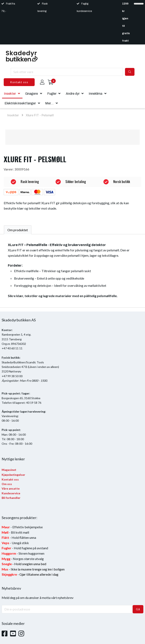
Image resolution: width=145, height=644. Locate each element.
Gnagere (32, 94)
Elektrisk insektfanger (20, 103)
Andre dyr (73, 94)
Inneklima (95, 94)
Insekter (10, 94)
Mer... (49, 103)
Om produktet (18, 230)
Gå (138, 609)
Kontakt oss (19, 82)
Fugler (52, 94)
